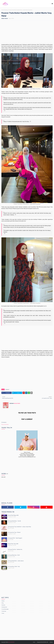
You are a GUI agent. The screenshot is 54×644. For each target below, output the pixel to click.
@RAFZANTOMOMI (11, 642)
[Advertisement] (28, 32)
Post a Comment (5, 424)
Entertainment (4, 607)
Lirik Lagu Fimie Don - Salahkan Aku (15, 549)
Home (2, 10)
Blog (3, 603)
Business (6, 10)
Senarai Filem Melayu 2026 (13, 515)
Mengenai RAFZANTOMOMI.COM (43, 642)
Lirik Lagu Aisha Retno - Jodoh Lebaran (16, 561)
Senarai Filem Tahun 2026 (13, 544)
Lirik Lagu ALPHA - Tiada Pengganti (15, 538)
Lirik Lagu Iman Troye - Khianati (14, 532)
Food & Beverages (5, 609)
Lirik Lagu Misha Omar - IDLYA (14, 555)
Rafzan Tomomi (5, 18)
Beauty (3, 601)
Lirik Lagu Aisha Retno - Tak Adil (14, 521)
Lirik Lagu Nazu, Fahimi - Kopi (14, 566)
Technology (4, 611)
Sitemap (51, 642)
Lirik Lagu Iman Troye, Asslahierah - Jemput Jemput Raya (19, 527)
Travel (3, 613)
